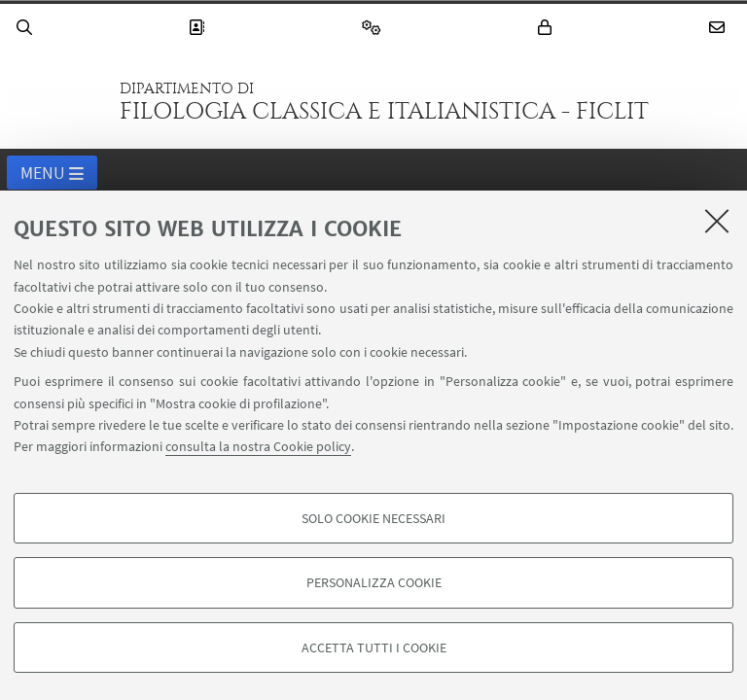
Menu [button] (52, 174)
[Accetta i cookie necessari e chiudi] (717, 221)
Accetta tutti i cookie (374, 647)
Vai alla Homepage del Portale (57, 101)
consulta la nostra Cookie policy (258, 446)
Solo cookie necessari (373, 518)
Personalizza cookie (374, 582)
